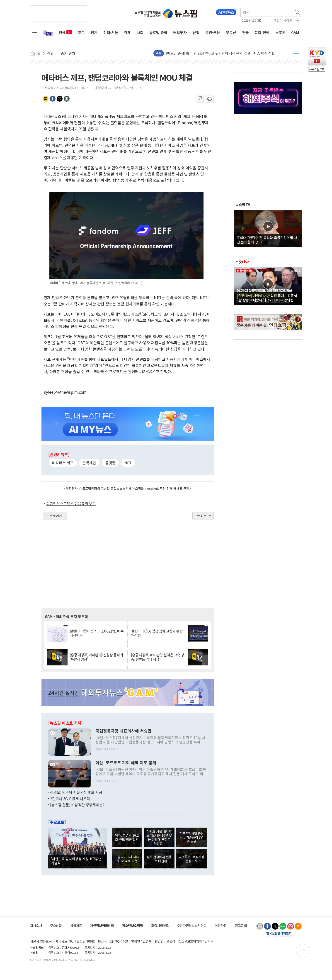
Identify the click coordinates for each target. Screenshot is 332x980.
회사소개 (36, 925)
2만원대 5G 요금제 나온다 (70, 799)
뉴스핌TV (243, 204)
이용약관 (221, 925)
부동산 (231, 32)
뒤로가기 (56, 516)
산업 (196, 32)
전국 (245, 32)
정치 (94, 32)
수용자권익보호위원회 (192, 925)
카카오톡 (46, 99)
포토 (81, 32)
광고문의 (241, 925)
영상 (65, 32)
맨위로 (202, 516)
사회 (140, 32)
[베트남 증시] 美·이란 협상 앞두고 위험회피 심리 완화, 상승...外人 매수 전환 (220, 53)
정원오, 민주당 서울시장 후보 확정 (76, 792)
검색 (298, 12)
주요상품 (56, 925)
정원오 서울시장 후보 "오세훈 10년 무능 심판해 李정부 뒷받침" (159, 837)
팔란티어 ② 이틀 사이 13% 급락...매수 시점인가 (97, 633)
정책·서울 (111, 32)
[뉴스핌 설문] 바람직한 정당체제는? (77, 805)
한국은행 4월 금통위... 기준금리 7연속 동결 (192, 837)
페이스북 (53, 99)
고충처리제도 (160, 925)
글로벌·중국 (158, 32)
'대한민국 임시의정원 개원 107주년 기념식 (76, 861)
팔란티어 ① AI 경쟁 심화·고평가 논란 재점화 (157, 633)
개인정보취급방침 (102, 925)
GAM (295, 32)
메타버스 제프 (63, 463)
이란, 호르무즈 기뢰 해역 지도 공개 (126, 763)
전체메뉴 (35, 32)
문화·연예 (262, 32)
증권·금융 (213, 32)
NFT (128, 463)
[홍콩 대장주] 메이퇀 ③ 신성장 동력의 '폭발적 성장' (96, 657)
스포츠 (280, 32)
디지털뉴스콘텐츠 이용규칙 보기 (71, 503)
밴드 (67, 99)
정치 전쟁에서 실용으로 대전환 (159, 859)
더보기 (296, 53)
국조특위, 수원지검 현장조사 (191, 859)
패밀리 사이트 (283, 20)
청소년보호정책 (132, 925)
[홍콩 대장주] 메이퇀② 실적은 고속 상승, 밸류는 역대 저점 (158, 657)
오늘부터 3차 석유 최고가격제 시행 (127, 859)
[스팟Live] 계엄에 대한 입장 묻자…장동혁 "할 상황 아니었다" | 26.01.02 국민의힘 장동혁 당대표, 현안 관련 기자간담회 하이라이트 (268, 298)
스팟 (242, 262)
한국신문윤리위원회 (279, 934)
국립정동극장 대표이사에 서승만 (124, 731)
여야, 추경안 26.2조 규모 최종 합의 (127, 837)
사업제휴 (76, 925)
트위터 (60, 99)
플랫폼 (110, 463)
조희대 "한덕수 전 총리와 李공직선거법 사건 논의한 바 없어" (267, 240)
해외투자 (180, 32)
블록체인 (89, 463)
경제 (127, 32)
